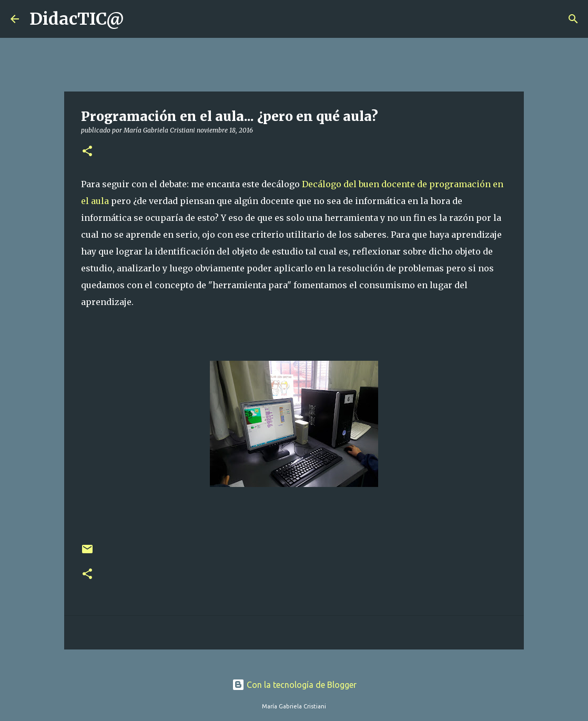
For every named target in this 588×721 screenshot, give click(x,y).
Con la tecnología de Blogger (294, 685)
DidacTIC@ (77, 19)
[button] (87, 152)
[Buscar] (139, 19)
